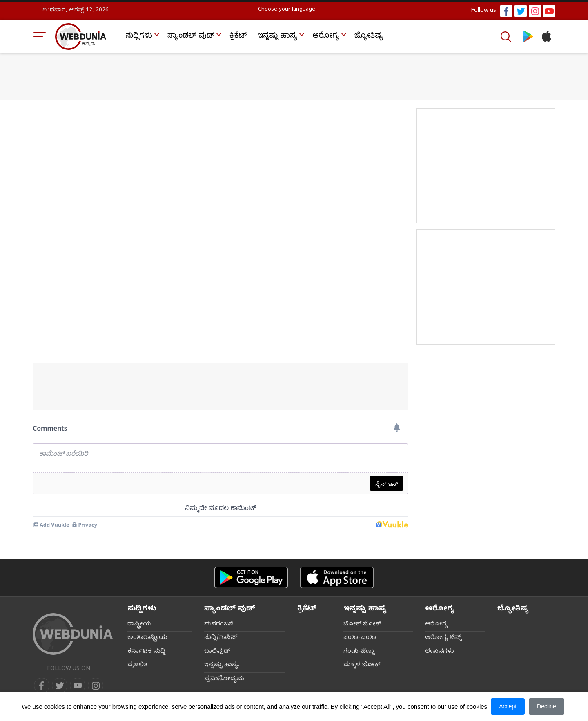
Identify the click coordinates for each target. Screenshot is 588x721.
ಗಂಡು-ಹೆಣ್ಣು (359, 652)
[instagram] (96, 685)
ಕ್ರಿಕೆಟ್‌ (238, 37)
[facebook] (42, 685)
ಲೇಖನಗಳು (440, 652)
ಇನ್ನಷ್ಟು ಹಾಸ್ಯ (277, 37)
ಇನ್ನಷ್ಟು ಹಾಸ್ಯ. (222, 665)
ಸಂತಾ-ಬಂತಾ (360, 638)
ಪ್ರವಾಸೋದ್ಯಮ (224, 679)
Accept (508, 706)
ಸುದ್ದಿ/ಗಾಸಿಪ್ (221, 638)
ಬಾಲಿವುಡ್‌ (217, 652)
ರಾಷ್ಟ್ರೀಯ (139, 625)
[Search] (507, 37)
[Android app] (251, 577)
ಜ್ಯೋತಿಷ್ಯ (369, 37)
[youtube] (78, 685)
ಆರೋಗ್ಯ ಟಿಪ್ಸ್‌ (443, 638)
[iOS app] (337, 577)
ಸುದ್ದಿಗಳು (139, 37)
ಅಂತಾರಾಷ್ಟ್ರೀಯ (147, 638)
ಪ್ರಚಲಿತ (138, 665)
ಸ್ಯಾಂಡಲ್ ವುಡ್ (191, 37)
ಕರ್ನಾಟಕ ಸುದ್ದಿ (146, 652)
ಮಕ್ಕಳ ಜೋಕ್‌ (362, 665)
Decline (547, 706)
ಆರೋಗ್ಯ (326, 37)
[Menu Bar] (40, 37)
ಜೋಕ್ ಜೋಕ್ (362, 625)
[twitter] (60, 685)
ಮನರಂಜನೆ (219, 625)
